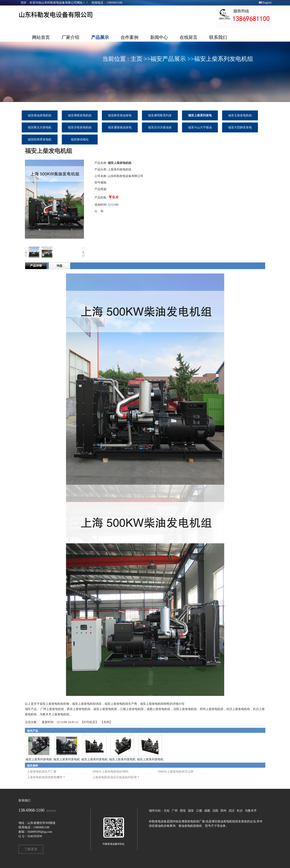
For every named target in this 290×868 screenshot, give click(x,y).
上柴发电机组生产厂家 (42, 772)
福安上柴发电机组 (105, 709)
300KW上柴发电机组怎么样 (176, 772)
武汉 (232, 811)
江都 (199, 811)
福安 (191, 811)
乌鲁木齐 (251, 811)
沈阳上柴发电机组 (185, 709)
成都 (207, 811)
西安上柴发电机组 (79, 709)
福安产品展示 (168, 59)
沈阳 (215, 811)
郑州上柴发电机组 (212, 709)
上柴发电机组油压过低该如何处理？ (116, 777)
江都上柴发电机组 (132, 709)
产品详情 (36, 266)
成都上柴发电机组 (158, 709)
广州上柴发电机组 (52, 709)
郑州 (223, 811)
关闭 (106, 722)
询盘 (59, 266)
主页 (136, 59)
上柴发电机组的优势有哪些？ (46, 777)
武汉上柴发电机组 (238, 709)
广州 (175, 811)
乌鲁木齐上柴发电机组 (54, 714)
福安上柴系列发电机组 (224, 59)
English (267, 3)
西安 (183, 811)
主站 (167, 811)
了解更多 (31, 849)
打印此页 (89, 722)
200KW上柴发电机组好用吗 (110, 772)
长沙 (240, 811)
